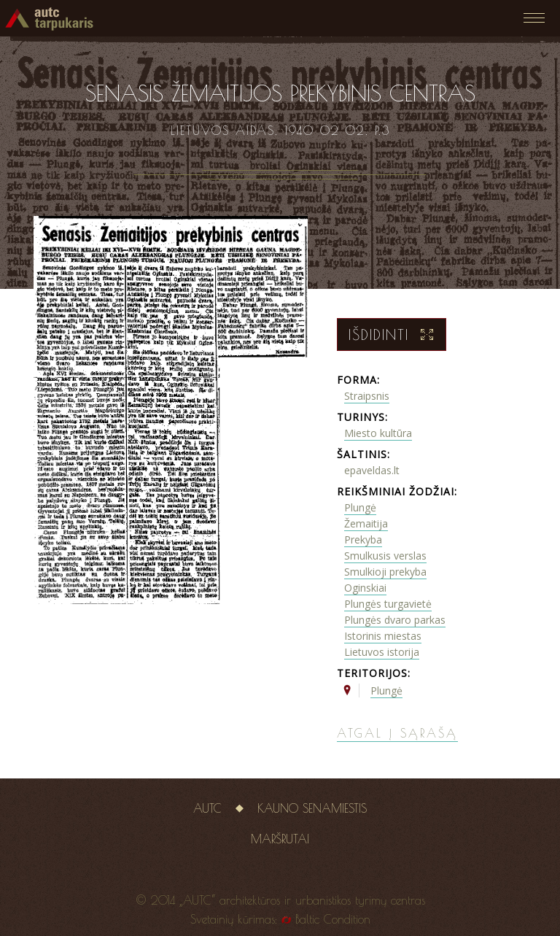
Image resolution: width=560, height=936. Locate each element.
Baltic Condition (333, 919)
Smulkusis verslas (385, 556)
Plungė (360, 507)
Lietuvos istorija (382, 652)
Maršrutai (280, 839)
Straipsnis (367, 396)
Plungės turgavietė (388, 604)
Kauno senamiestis (312, 808)
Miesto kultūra (378, 433)
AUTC (207, 808)
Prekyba (363, 539)
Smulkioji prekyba (385, 572)
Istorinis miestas (383, 636)
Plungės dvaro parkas (395, 620)
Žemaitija (366, 523)
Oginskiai (365, 588)
